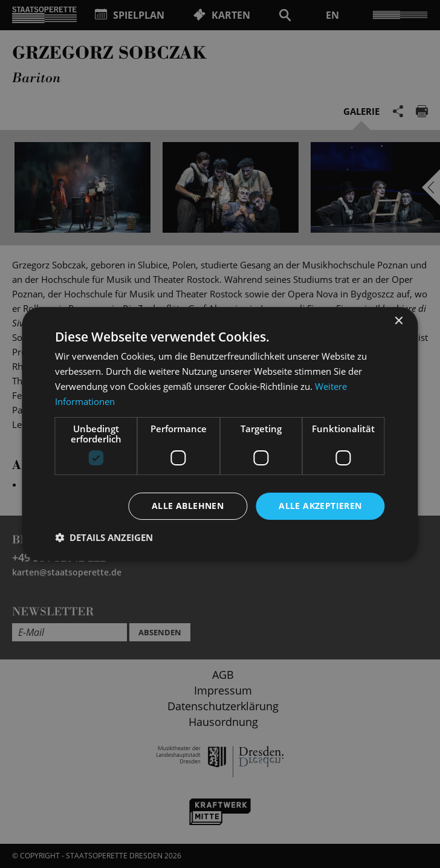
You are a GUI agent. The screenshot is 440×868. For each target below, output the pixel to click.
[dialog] (220, 434)
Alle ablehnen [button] (188, 506)
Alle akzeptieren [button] (320, 506)
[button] (104, 537)
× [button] (399, 321)
